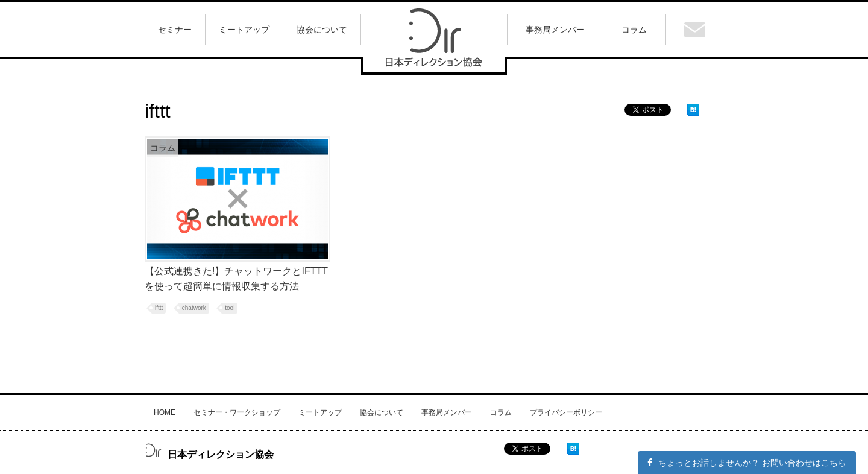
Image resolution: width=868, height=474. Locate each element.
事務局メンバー (447, 412)
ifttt (159, 308)
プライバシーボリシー (566, 412)
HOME (165, 412)
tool (230, 308)
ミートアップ (320, 412)
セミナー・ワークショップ (237, 412)
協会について (382, 412)
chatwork (194, 308)
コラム (501, 412)
